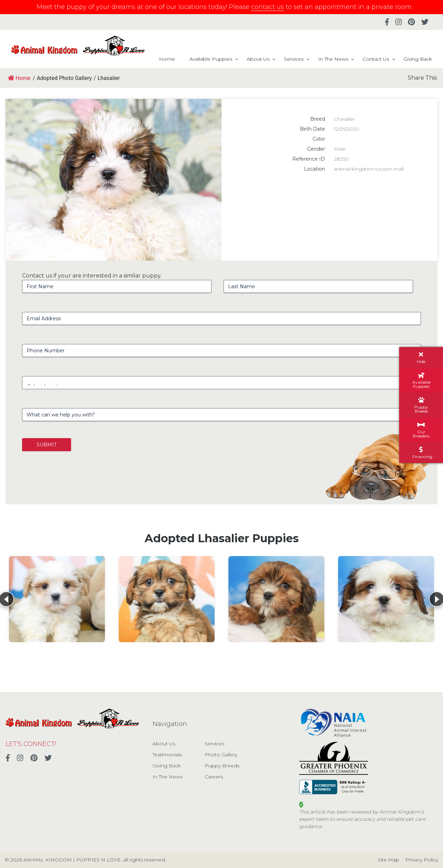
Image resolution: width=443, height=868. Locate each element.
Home (167, 59)
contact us (268, 7)
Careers (214, 777)
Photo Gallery (221, 755)
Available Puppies (211, 59)
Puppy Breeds (222, 766)
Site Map (388, 860)
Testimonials (167, 755)
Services (294, 59)
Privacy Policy (422, 860)
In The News (333, 59)
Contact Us (376, 59)
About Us (258, 59)
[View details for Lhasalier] (57, 599)
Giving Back (418, 59)
